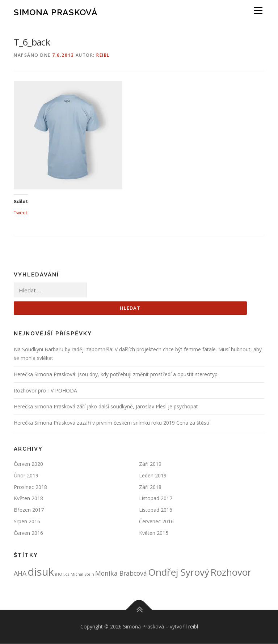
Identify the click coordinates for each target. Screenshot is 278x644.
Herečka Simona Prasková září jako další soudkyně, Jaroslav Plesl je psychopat (106, 407)
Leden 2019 (153, 475)
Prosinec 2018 (30, 487)
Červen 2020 (28, 464)
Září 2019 (150, 464)
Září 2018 (150, 487)
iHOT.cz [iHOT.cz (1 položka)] (62, 574)
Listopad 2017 (156, 499)
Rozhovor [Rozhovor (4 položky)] (231, 572)
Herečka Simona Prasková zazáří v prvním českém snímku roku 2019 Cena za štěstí (111, 423)
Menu (258, 11)
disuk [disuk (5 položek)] (41, 572)
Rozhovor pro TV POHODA (45, 390)
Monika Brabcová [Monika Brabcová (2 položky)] (121, 573)
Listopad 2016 (156, 510)
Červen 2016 (28, 533)
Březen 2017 (29, 510)
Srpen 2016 (27, 521)
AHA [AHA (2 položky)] (20, 573)
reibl (103, 55)
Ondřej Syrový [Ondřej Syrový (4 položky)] (179, 572)
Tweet (20, 212)
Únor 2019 (26, 475)
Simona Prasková (56, 12)
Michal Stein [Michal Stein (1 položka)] (82, 574)
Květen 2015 (154, 533)
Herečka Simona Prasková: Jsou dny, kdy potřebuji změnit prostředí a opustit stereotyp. (116, 374)
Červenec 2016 (156, 521)
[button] (68, 135)
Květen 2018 (28, 499)
